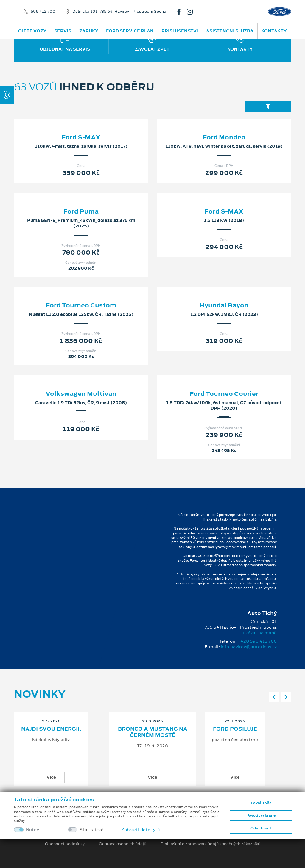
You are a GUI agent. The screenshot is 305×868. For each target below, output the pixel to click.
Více (51, 777)
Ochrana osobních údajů (123, 844)
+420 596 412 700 (257, 641)
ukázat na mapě (260, 633)
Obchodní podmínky (65, 844)
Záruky (89, 31)
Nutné (33, 830)
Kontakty (274, 31)
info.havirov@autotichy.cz (249, 647)
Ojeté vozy (32, 31)
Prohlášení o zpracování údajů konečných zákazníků (210, 844)
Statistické (92, 830)
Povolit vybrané (261, 815)
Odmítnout (261, 828)
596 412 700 (43, 12)
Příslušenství (180, 31)
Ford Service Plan (130, 31)
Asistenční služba (230, 31)
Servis (63, 31)
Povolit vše (261, 803)
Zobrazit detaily (141, 830)
